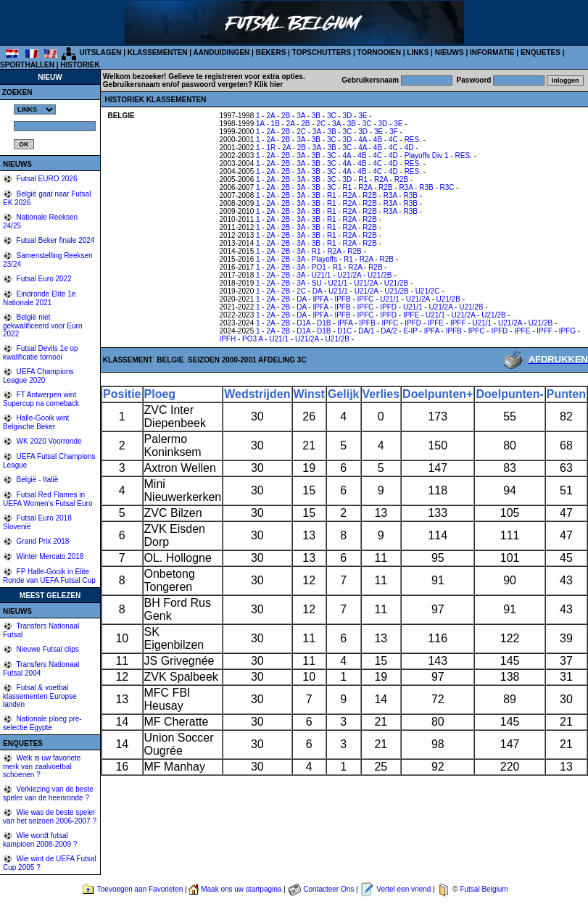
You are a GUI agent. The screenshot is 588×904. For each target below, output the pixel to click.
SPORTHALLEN (27, 65)
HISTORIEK (80, 65)
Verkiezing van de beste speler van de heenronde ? (48, 793)
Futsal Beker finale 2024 (55, 240)
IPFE (411, 315)
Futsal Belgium (484, 889)
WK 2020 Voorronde (48, 441)
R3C (447, 187)
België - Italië (37, 480)
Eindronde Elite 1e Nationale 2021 (39, 298)
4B (378, 140)
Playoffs (324, 259)
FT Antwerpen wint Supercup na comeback (41, 399)
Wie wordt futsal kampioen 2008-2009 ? (40, 840)
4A (363, 140)
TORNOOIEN (379, 53)
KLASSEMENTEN (158, 53)
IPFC (366, 299)
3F (394, 132)
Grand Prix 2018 (42, 541)
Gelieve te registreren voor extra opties (236, 76)
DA (317, 291)
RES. (413, 140)
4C (393, 140)
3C (332, 116)
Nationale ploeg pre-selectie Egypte (42, 723)
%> (35, 109)
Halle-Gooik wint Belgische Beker (36, 422)
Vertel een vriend (403, 889)
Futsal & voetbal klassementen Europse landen (40, 696)
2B (286, 116)
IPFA (320, 299)
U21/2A (349, 275)
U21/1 (322, 275)
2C (321, 124)
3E (363, 116)
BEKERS (271, 53)
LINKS (418, 53)
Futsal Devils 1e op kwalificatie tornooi (41, 353)
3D (348, 116)
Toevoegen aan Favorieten (140, 889)
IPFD (388, 307)
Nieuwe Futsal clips (47, 649)
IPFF (458, 323)
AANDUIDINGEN (222, 53)
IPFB (342, 299)
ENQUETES (541, 53)
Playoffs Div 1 (427, 155)
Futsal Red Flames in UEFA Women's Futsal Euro (47, 499)
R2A (381, 179)
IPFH (227, 339)
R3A (406, 187)
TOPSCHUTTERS (322, 53)
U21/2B (380, 275)
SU (317, 283)
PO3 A (252, 339)
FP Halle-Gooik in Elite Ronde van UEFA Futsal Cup (49, 576)
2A (270, 116)
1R (271, 148)
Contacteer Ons (328, 889)
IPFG (567, 331)
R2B (401, 179)
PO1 (319, 267)
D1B (324, 323)
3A (301, 116)
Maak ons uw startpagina (241, 889)
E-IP (410, 331)
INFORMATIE (492, 53)
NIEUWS (450, 53)
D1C (344, 331)
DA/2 (389, 331)
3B (316, 116)
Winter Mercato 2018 (49, 556)
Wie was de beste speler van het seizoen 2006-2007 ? (50, 817)
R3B (426, 187)
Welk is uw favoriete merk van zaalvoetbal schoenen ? (42, 766)
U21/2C (428, 291)
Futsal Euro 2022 (43, 279)
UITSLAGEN (101, 53)
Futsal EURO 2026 (46, 179)
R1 (363, 179)
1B (276, 124)
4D (409, 148)
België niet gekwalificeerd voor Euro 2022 (43, 325)
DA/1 (366, 331)
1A (260, 124)
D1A (303, 323)
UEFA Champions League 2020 (38, 376)
